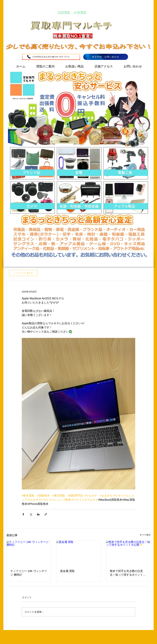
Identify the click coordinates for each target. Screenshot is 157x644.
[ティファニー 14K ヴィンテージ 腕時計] (29, 553)
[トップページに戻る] (23, 273)
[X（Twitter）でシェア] (31, 514)
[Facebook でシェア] (23, 514)
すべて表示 (145, 535)
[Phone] (29, 57)
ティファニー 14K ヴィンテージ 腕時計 (29, 573)
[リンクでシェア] (46, 514)
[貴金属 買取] (79, 553)
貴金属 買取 (67, 571)
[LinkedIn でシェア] (38, 514)
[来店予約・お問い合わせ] (106, 57)
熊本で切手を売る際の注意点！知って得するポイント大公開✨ (128, 573)
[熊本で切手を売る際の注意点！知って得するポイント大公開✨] (128, 553)
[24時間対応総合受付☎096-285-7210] (51, 57)
